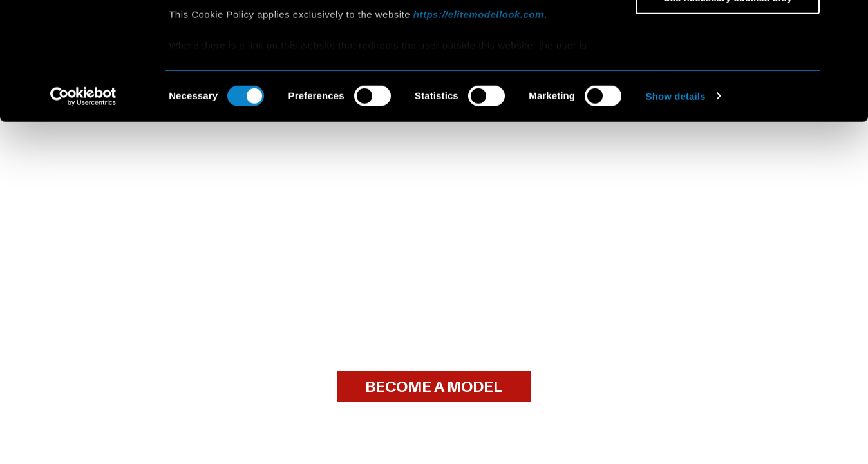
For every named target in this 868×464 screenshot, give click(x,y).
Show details (676, 206)
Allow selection (727, 70)
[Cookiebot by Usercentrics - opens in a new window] (83, 206)
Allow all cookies (728, 32)
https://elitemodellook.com (479, 124)
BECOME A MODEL (434, 387)
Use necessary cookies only (728, 107)
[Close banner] (848, 20)
